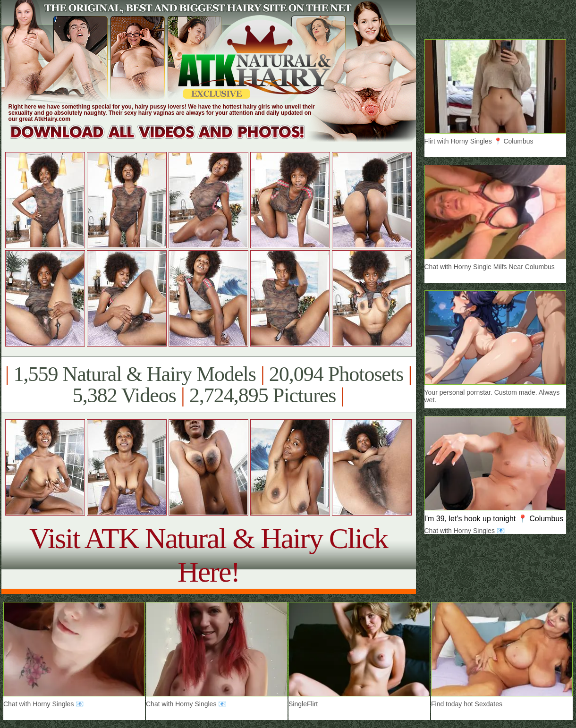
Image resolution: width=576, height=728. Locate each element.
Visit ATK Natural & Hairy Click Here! (208, 555)
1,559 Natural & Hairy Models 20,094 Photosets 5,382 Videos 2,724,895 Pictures (208, 385)
